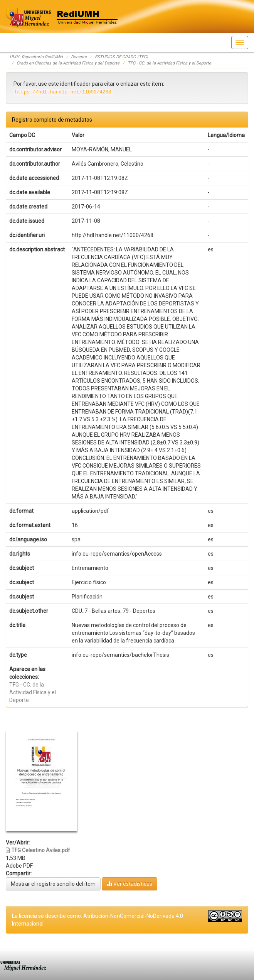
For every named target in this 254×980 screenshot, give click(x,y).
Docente (79, 57)
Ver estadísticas (130, 884)
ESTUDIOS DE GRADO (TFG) (121, 57)
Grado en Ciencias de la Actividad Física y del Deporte (68, 63)
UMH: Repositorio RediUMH (36, 57)
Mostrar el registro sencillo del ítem (53, 884)
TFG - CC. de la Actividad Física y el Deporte (169, 63)
